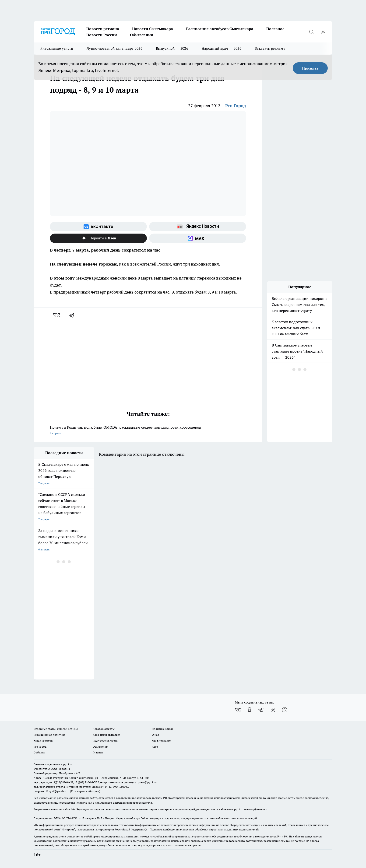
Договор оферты (104, 729)
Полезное (275, 29)
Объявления (141, 35)
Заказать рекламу (270, 48)
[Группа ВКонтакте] (98, 227)
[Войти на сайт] (323, 32)
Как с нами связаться (106, 735)
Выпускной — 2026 (172, 48)
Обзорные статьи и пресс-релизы (56, 729)
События (39, 752)
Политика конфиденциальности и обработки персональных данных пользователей (204, 829)
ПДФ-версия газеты (106, 740)
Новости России (102, 35)
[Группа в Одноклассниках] (250, 710)
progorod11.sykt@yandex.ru (51, 791)
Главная (98, 752)
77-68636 (72, 818)
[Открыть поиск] (311, 32)
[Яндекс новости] (198, 227)
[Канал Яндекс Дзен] (98, 238)
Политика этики (162, 729)
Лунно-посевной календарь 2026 (114, 48)
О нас (155, 735)
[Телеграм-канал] (261, 710)
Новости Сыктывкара (153, 29)
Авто (155, 747)
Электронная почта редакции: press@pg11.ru (127, 782)
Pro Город (236, 106)
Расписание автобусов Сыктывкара (220, 29)
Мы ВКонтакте (161, 740)
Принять (310, 68)
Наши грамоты (43, 740)
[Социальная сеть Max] (198, 238)
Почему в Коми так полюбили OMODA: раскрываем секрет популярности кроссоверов (148, 431)
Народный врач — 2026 (222, 48)
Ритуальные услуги (57, 48)
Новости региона (103, 29)
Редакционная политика (49, 735)
